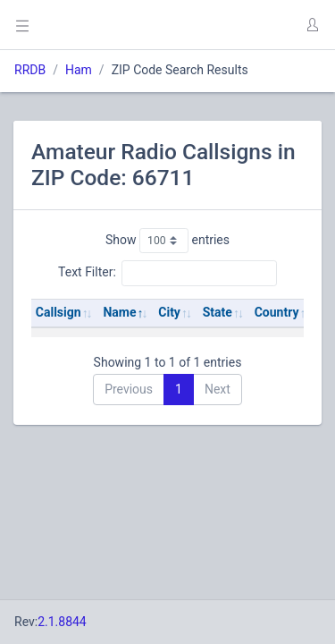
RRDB (30, 70)
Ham (79, 70)
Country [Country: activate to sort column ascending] (277, 312)
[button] (312, 25)
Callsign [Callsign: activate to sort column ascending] (59, 312)
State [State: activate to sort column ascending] (218, 312)
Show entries (167, 241)
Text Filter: (167, 273)
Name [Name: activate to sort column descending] (119, 312)
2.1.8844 (62, 622)
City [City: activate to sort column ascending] (169, 312)
